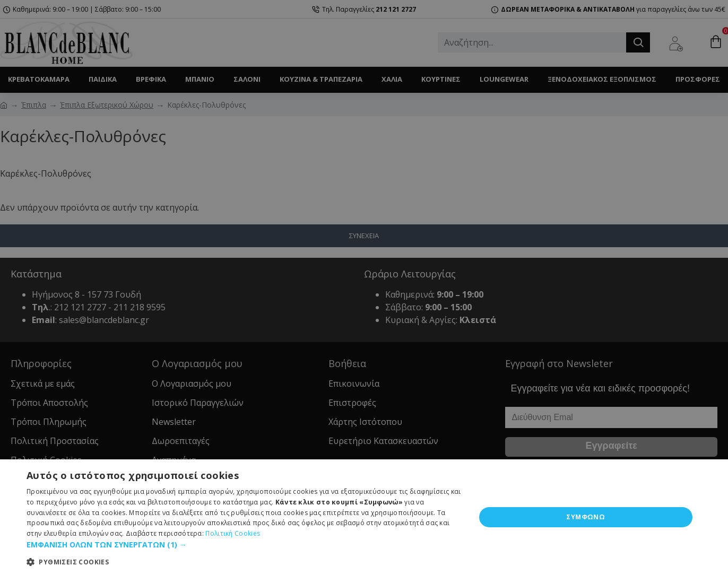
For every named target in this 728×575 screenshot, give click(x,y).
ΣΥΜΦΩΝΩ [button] (586, 517)
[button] (244, 544)
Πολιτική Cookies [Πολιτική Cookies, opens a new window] (233, 533)
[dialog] (364, 287)
